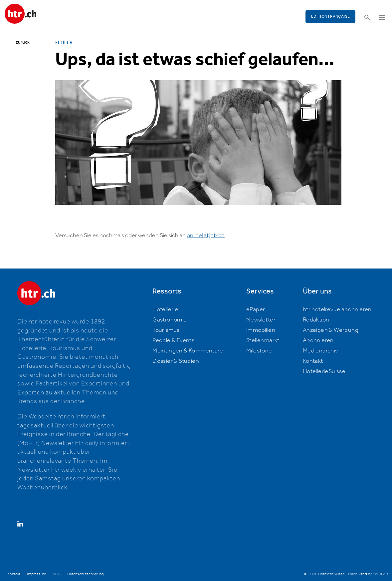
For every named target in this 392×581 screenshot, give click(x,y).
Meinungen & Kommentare (188, 351)
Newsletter (261, 320)
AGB (57, 574)
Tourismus (166, 330)
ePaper (256, 309)
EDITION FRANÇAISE (331, 16)
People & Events (173, 340)
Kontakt (313, 361)
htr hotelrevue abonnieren (337, 309)
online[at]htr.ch (206, 236)
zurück (23, 42)
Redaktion (316, 320)
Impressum (36, 574)
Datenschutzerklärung (85, 574)
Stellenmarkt (263, 340)
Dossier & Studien (176, 361)
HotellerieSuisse (324, 371)
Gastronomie (170, 320)
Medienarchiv (320, 351)
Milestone (259, 351)
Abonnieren (318, 340)
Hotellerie (165, 309)
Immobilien (261, 330)
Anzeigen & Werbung (331, 330)
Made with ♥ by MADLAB (368, 574)
